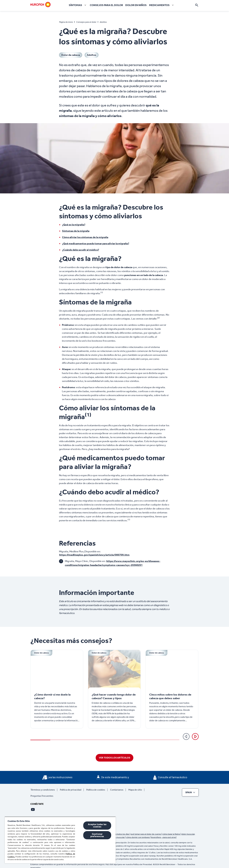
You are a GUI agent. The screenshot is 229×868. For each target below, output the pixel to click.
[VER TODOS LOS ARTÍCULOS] (114, 758)
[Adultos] (92, 55)
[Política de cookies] (97, 790)
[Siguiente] (195, 737)
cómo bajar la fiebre (171, 834)
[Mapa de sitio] (136, 790)
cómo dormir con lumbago (138, 837)
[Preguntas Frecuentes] (43, 796)
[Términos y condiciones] (44, 790)
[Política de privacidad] (72, 790)
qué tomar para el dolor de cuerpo (146, 834)
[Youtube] (33, 809)
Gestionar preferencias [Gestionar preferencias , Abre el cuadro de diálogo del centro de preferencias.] (97, 835)
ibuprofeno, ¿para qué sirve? (164, 837)
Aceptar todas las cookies (97, 825)
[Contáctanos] (118, 790)
